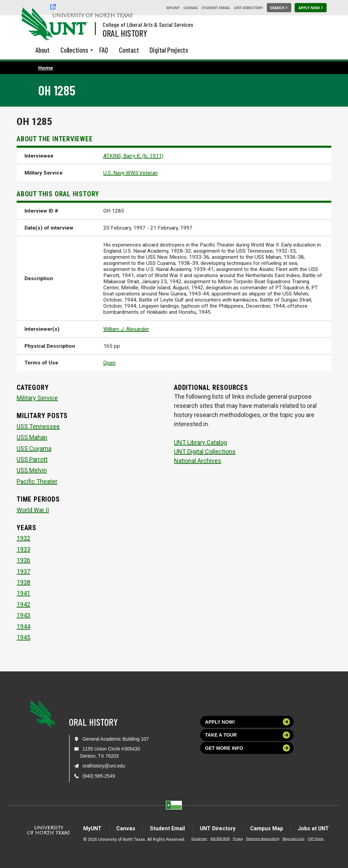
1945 (23, 637)
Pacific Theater (37, 481)
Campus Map (268, 828)
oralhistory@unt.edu (104, 766)
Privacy (236, 839)
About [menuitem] (42, 50)
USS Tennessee (38, 426)
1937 (23, 571)
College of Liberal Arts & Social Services (148, 24)
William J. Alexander (126, 329)
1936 (23, 560)
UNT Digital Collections (205, 451)
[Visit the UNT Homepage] (77, 24)
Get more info (247, 748)
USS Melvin (32, 470)
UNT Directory (249, 8)
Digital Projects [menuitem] (169, 50)
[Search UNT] (279, 8)
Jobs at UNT (315, 828)
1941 (23, 593)
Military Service (37, 398)
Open (109, 363)
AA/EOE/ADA (218, 839)
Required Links (292, 839)
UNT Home (314, 839)
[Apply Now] (311, 8)
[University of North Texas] (34, 23)
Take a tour (247, 735)
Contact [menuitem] (129, 50)
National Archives (198, 461)
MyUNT (173, 8)
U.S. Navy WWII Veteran (130, 173)
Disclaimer (198, 839)
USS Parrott (32, 459)
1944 (23, 626)
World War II (33, 510)
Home (46, 68)
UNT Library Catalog (201, 442)
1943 (23, 615)
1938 (23, 582)
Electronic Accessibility (261, 839)
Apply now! (247, 722)
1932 (23, 538)
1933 (23, 549)
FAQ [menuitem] (104, 50)
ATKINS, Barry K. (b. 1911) (133, 156)
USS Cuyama (34, 448)
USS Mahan (32, 437)
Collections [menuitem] (74, 50)
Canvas (191, 8)
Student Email (216, 8)
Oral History (125, 33)
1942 (23, 604)
